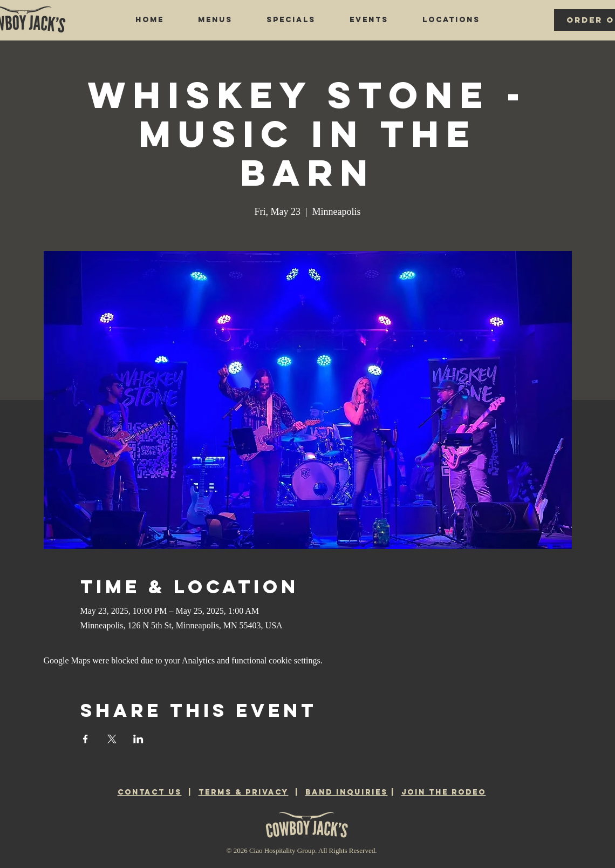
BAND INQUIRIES (347, 792)
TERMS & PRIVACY (244, 792)
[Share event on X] (112, 739)
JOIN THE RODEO (444, 792)
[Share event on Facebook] (86, 739)
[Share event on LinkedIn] (138, 739)
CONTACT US (150, 792)
